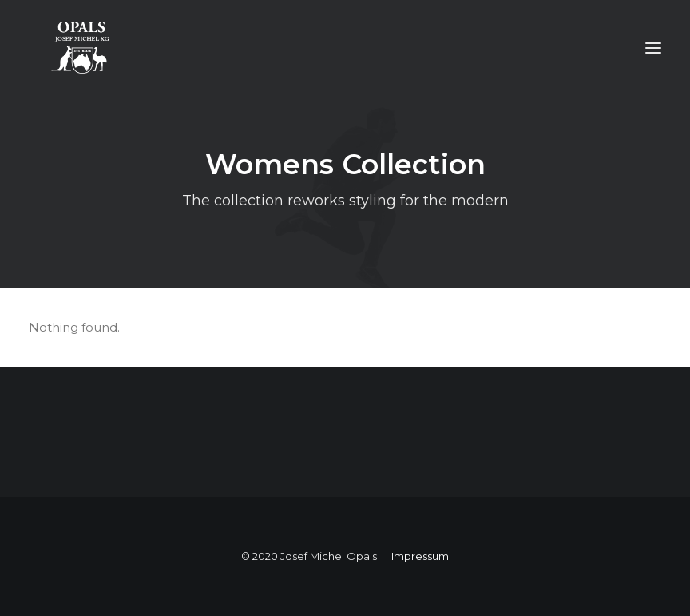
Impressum (420, 556)
